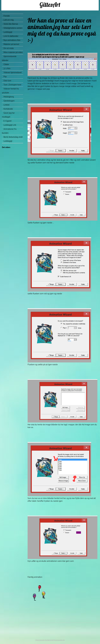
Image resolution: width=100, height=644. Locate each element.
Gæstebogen (9, 101)
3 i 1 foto (7, 68)
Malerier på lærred (11, 44)
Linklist (6, 105)
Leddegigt (8, 32)
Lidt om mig (9, 20)
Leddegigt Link (10, 125)
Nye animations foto (12, 40)
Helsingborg (9, 97)
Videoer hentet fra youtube (10, 91)
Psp (5, 77)
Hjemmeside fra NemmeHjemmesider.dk (50, 640)
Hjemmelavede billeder (9, 58)
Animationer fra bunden (9, 131)
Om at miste (9, 48)
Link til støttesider (11, 36)
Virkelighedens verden (13, 28)
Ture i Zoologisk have (12, 85)
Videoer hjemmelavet (13, 72)
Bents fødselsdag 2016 (13, 137)
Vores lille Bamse (11, 24)
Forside (7, 16)
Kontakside (8, 109)
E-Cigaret (7, 121)
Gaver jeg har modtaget (8, 115)
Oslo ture (7, 81)
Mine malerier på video (13, 52)
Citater (6, 64)
